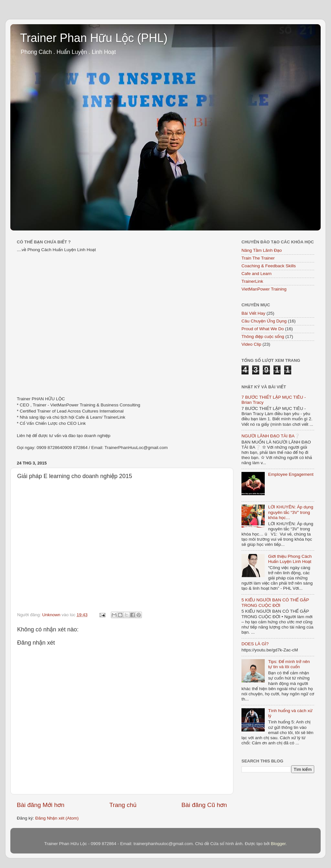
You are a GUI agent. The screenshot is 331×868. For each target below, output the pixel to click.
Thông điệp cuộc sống (263, 337)
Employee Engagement (291, 474)
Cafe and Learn (256, 274)
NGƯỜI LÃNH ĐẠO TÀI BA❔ (271, 436)
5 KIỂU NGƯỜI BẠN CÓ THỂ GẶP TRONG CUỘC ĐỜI (275, 602)
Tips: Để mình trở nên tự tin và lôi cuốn (289, 664)
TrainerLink (252, 281)
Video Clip (251, 344)
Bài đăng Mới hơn (41, 805)
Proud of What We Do (263, 329)
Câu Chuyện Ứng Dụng (264, 321)
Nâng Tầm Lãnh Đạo (262, 250)
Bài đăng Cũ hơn (204, 805)
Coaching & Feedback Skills (269, 266)
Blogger (278, 844)
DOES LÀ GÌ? (255, 644)
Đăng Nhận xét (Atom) (57, 818)
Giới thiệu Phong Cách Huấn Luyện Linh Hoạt (290, 559)
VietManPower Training (264, 289)
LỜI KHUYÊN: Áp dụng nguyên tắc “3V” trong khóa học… (291, 512)
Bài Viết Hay (253, 313)
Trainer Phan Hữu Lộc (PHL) (94, 38)
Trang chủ (123, 805)
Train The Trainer (258, 258)
